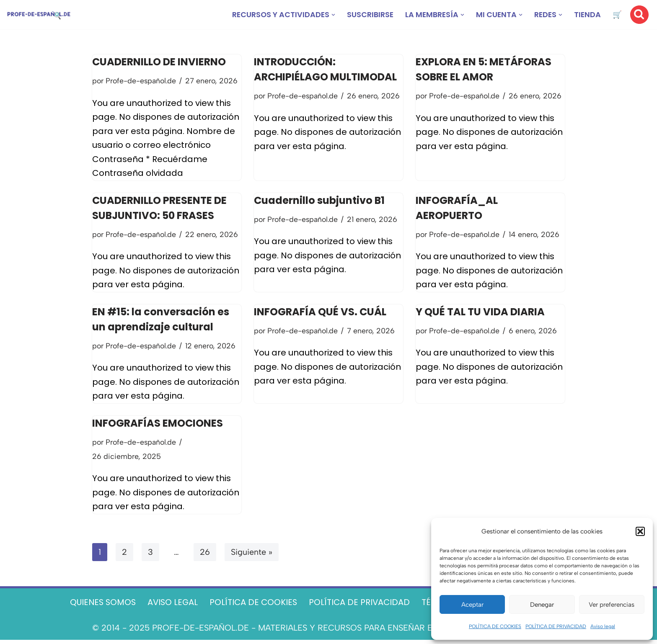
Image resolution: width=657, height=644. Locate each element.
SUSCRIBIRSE (367, 15)
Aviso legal (603, 626)
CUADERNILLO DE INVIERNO (159, 62)
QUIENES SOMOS (99, 606)
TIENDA (587, 15)
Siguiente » (252, 556)
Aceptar (472, 605)
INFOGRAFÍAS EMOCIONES (158, 426)
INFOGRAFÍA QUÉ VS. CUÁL (320, 314)
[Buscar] (639, 15)
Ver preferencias (612, 605)
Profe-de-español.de (142, 81)
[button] (640, 531)
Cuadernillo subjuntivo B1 (319, 202)
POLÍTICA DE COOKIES (495, 626)
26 (205, 556)
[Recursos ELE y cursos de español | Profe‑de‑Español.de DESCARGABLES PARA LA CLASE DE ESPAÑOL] (39, 15)
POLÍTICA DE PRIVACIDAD (556, 626)
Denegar (542, 605)
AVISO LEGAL (170, 606)
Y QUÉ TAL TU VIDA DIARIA (480, 314)
